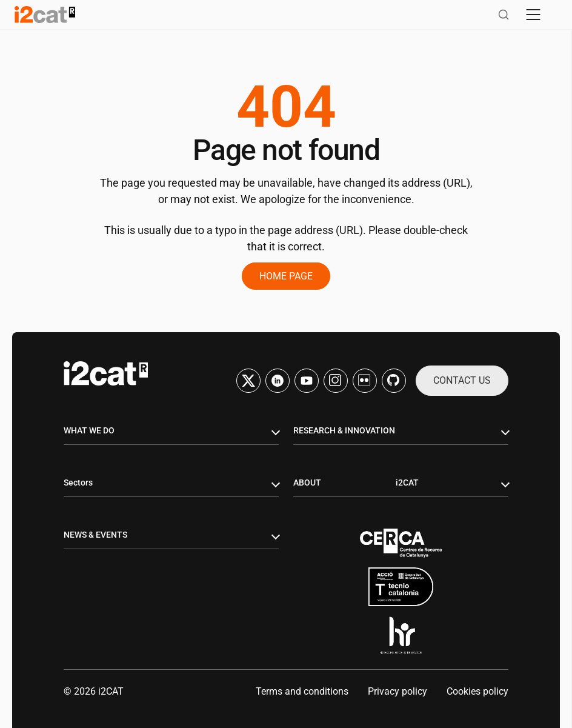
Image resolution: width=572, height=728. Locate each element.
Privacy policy (397, 691)
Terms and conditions (302, 691)
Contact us (462, 380)
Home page (286, 276)
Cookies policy (477, 691)
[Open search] (504, 15)
